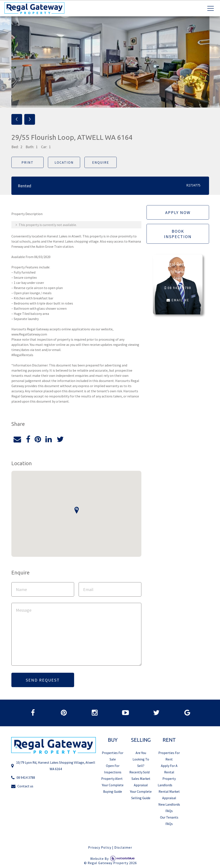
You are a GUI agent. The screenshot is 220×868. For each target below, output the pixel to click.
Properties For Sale (113, 756)
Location (64, 162)
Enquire (100, 162)
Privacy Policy (100, 848)
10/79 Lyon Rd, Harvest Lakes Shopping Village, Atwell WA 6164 (53, 766)
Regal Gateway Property (112, 864)
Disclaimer (123, 848)
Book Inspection (178, 234)
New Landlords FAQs (169, 808)
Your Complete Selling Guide (141, 795)
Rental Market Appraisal (169, 795)
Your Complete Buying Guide (113, 789)
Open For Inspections (113, 769)
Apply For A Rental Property (169, 773)
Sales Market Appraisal (141, 782)
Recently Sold (139, 773)
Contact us (22, 787)
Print (27, 162)
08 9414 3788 (178, 288)
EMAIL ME (178, 300)
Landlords (165, 785)
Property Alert (112, 779)
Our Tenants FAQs (169, 821)
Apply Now (178, 212)
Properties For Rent (169, 756)
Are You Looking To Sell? (141, 760)
